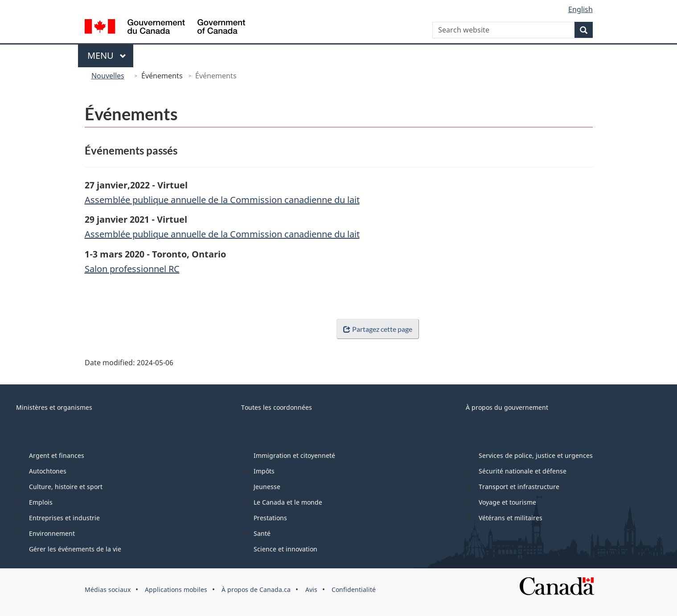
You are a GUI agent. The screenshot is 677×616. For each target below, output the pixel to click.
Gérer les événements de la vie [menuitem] (75, 549)
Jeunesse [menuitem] (267, 487)
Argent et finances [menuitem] (57, 455)
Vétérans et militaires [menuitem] (511, 518)
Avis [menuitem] (311, 589)
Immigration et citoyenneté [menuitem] (294, 455)
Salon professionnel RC (132, 269)
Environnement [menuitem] (52, 533)
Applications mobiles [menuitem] (176, 589)
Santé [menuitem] (262, 533)
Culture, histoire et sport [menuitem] (66, 487)
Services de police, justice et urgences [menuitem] (536, 455)
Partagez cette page (376, 329)
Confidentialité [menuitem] (354, 589)
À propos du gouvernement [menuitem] (507, 407)
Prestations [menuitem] (270, 518)
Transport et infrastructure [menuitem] (519, 487)
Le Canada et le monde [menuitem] (288, 502)
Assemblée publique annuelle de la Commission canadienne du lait (222, 200)
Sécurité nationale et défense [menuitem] (523, 471)
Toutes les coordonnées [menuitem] (277, 407)
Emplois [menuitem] (41, 502)
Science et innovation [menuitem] (285, 549)
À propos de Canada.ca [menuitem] (256, 589)
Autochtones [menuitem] (48, 471)
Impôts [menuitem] (264, 471)
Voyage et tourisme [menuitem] (507, 502)
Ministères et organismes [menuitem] (54, 407)
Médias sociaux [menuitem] (108, 589)
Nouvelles (108, 76)
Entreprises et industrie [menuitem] (64, 518)
